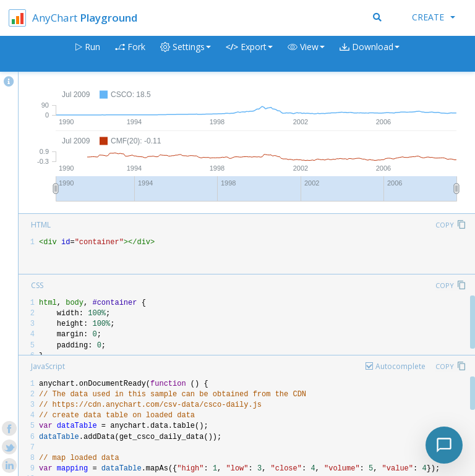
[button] (306, 54)
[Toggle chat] (444, 445)
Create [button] (434, 17)
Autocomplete (400, 366)
